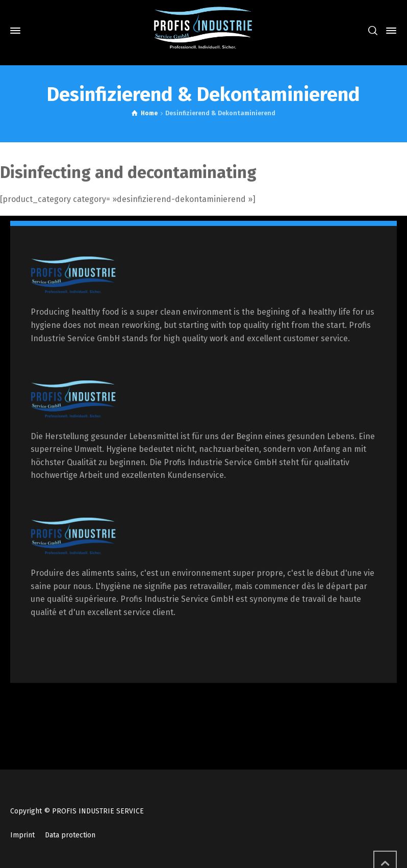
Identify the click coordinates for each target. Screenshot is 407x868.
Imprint (22, 835)
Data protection (70, 835)
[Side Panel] (389, 31)
